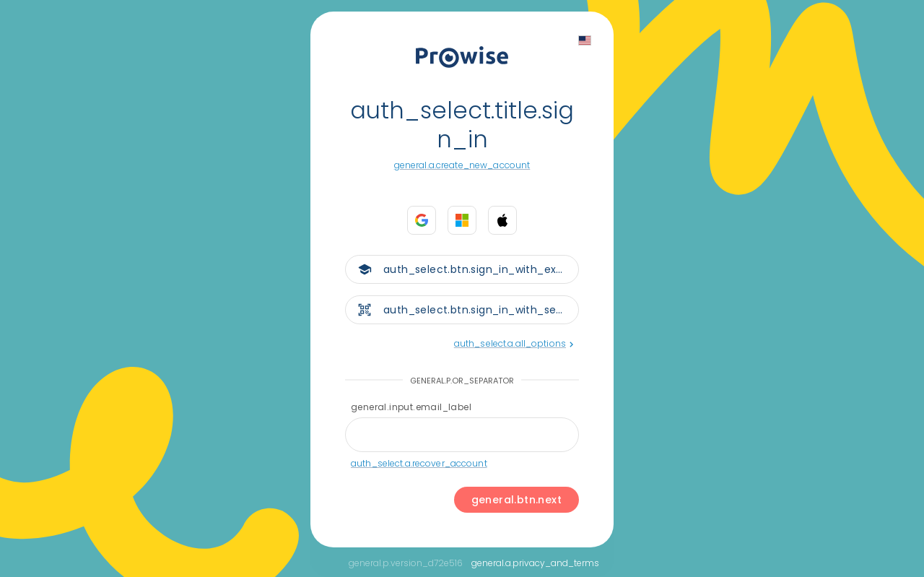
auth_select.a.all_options (514, 343)
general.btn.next (517, 500)
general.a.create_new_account (462, 165)
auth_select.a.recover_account (419, 463)
